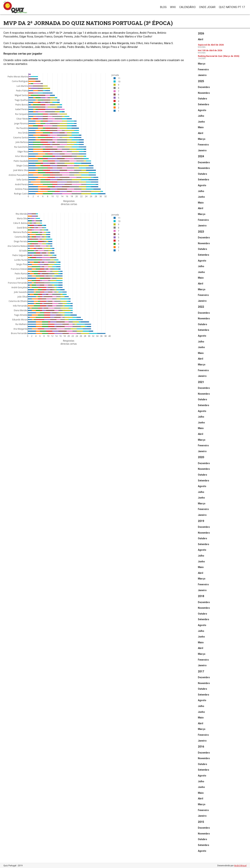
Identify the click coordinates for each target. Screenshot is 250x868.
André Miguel (240, 866)
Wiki (173, 7)
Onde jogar (207, 7)
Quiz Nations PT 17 (232, 7)
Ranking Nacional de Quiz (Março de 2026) (219, 56)
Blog (163, 7)
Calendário (187, 7)
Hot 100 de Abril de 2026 (210, 50)
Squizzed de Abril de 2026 (211, 45)
